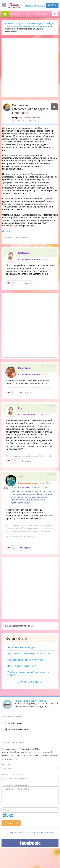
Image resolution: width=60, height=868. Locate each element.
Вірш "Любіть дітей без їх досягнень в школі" (29, 654)
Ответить (26, 283)
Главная (9, 23)
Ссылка (6, 231)
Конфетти (17, 118)
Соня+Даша (24, 368)
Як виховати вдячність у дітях (22, 647)
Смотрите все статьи (30, 682)
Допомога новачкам (17, 729)
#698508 (51, 474)
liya (20, 408)
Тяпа (21, 477)
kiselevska (23, 253)
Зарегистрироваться (35, 5)
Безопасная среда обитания (37, 26)
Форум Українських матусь (29, 23)
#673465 (51, 406)
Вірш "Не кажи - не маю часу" (22, 666)
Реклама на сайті (15, 723)
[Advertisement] (29, 67)
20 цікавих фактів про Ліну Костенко (25, 660)
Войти (52, 5)
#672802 (51, 366)
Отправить (11, 823)
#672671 (51, 251)
